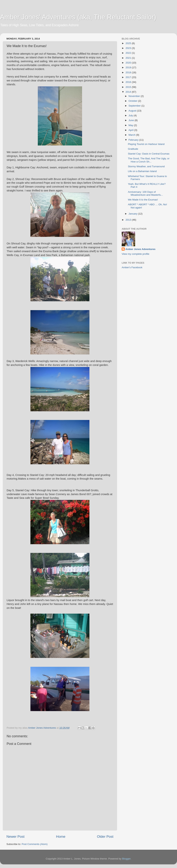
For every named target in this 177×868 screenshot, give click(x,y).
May (131, 125)
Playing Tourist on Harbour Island (146, 144)
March (132, 135)
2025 (129, 43)
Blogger (126, 859)
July (131, 115)
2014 (129, 92)
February (134, 140)
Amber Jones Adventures (140, 249)
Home (61, 837)
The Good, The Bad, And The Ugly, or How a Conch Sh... (149, 160)
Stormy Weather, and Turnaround (146, 166)
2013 (129, 220)
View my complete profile (136, 254)
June (132, 120)
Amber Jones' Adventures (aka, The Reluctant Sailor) (78, 17)
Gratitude (133, 149)
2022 (129, 53)
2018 (129, 72)
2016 (129, 82)
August (133, 111)
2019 (129, 67)
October (133, 101)
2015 (129, 87)
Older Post (105, 837)
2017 (129, 77)
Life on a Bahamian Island (142, 171)
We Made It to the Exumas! (143, 200)
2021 (129, 58)
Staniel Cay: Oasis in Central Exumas (149, 154)
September (135, 106)
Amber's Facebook (132, 267)
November (135, 96)
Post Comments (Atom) (35, 844)
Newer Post (15, 837)
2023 (129, 48)
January (133, 214)
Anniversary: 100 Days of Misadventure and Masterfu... (145, 193)
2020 (129, 63)
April (131, 130)
